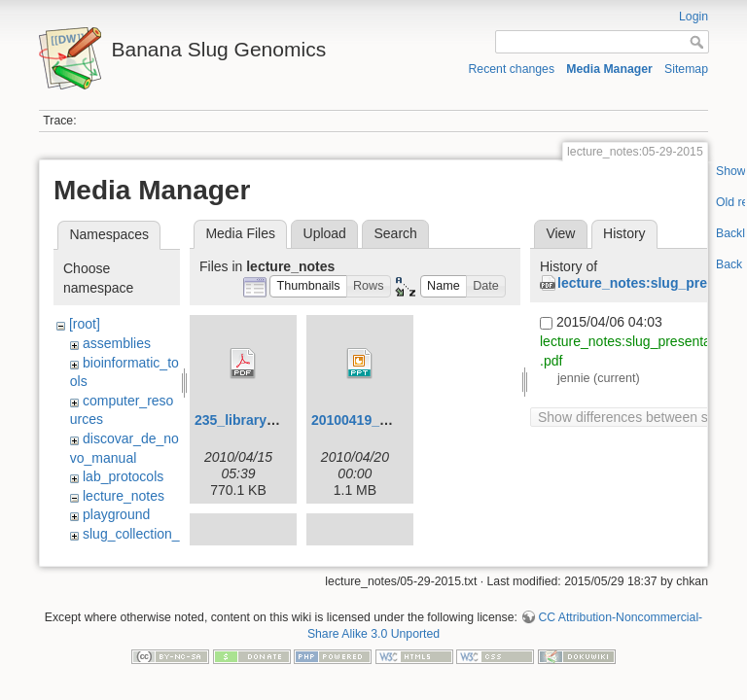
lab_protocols (123, 476)
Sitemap (686, 69)
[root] (85, 324)
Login (694, 17)
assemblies (117, 343)
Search (395, 233)
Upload (325, 233)
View (560, 233)
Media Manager (609, 69)
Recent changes (512, 69)
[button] (308, 286)
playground (116, 514)
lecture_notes (124, 496)
